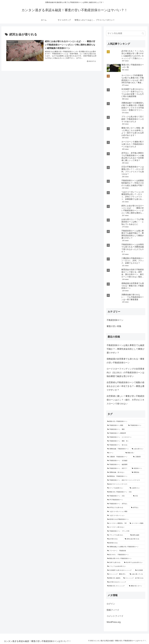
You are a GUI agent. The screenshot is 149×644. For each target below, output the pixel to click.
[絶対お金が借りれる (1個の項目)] (134, 539)
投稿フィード (113, 610)
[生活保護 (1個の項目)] (140, 570)
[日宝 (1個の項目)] (139, 496)
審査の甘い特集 (114, 326)
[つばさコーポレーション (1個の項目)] (126, 516)
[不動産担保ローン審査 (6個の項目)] (117, 425)
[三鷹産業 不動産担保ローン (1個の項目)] (119, 457)
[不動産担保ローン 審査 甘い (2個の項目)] (126, 441)
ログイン (111, 604)
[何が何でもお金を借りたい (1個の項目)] (134, 563)
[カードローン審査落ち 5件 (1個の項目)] (117, 523)
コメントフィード (115, 616)
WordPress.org (114, 622)
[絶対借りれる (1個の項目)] (126, 543)
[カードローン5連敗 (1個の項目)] (137, 523)
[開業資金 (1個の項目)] (138, 472)
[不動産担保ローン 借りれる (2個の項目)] (126, 445)
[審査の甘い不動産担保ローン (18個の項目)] (126, 421)
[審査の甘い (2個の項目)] (135, 453)
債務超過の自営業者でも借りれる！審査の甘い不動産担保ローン (125, 361)
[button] (143, 33)
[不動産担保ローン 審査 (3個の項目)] (126, 429)
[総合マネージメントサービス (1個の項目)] (126, 484)
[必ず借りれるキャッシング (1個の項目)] (126, 582)
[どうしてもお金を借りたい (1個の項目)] (126, 566)
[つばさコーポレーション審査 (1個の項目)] (126, 512)
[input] (126, 33)
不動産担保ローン (115, 320)
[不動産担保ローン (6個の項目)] (136, 425)
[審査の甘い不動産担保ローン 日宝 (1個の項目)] (126, 492)
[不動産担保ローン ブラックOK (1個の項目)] (126, 531)
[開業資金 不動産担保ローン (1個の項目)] (126, 476)
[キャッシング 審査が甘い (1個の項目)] (117, 574)
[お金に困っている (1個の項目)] (137, 574)
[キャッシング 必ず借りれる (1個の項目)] (134, 578)
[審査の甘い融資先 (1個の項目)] (114, 578)
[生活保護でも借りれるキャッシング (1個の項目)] (120, 570)
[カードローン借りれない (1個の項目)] (126, 527)
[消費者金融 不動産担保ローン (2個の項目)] (118, 449)
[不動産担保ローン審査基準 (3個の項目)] (126, 433)
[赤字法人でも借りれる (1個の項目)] (118, 508)
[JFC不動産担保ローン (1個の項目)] (126, 500)
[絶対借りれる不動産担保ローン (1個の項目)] (126, 519)
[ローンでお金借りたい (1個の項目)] (117, 488)
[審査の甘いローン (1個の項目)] (137, 586)
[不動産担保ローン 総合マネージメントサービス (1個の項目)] (126, 480)
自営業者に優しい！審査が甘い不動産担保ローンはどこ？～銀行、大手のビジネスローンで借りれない (125, 400)
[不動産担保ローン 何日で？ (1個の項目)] (118, 468)
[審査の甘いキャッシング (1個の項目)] (117, 586)
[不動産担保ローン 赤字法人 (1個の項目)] (126, 504)
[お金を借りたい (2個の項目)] (138, 449)
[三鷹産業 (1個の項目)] (139, 457)
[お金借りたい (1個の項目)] (137, 488)
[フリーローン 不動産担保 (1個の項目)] (126, 551)
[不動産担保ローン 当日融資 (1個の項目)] (126, 461)
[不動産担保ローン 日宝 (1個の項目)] (119, 496)
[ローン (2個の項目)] (115, 453)
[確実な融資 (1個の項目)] (137, 535)
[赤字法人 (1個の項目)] (138, 508)
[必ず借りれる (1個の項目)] (115, 539)
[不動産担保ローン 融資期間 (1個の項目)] (126, 465)
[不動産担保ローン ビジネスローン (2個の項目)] (126, 437)
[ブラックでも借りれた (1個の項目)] (118, 535)
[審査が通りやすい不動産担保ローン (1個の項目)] (126, 559)
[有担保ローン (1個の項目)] (138, 468)
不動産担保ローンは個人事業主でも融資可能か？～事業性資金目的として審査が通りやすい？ (125, 349)
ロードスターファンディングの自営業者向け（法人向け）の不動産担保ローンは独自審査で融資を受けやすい (125, 373)
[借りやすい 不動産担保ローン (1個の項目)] (126, 555)
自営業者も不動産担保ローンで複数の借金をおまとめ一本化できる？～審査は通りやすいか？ (125, 386)
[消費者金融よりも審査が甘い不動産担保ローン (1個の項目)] (126, 547)
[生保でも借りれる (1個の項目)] (115, 563)
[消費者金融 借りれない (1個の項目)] (118, 472)
